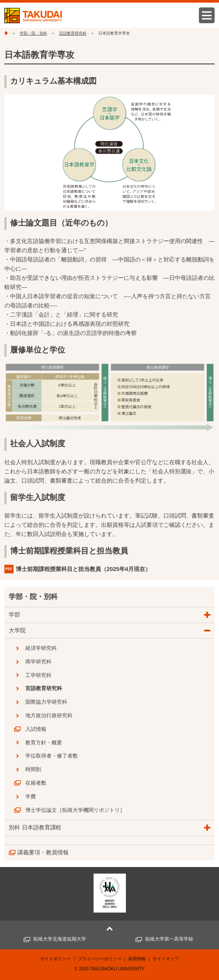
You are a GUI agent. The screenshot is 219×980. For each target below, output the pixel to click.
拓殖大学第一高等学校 (169, 939)
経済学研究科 (41, 648)
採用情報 (137, 959)
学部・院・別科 (33, 33)
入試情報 (36, 729)
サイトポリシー (56, 959)
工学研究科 (38, 675)
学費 (31, 797)
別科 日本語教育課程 (35, 827)
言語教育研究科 (73, 33)
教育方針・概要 (44, 743)
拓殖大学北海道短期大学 (60, 939)
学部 (14, 615)
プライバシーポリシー (100, 959)
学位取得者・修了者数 (52, 756)
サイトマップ (166, 959)
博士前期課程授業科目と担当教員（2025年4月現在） (83, 569)
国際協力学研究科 (46, 702)
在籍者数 (36, 783)
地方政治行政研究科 (49, 716)
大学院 (17, 630)
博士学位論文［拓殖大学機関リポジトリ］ (75, 810)
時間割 (33, 769)
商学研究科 (38, 662)
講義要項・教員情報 (43, 852)
